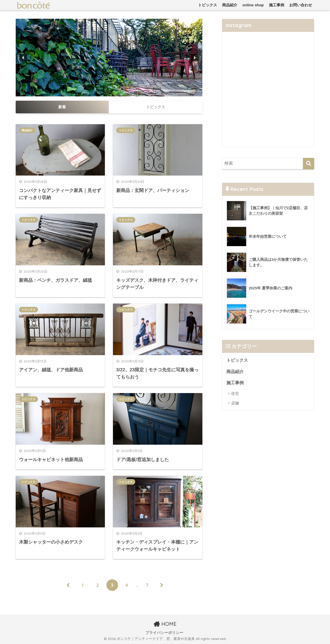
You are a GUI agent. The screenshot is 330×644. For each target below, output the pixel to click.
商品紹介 (230, 5)
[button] (23, 58)
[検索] (309, 164)
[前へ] (68, 585)
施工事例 (277, 5)
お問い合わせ (301, 5)
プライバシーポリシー (164, 633)
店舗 (235, 403)
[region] (109, 58)
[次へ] (162, 585)
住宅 (235, 393)
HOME (165, 624)
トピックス (208, 5)
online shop (253, 5)
